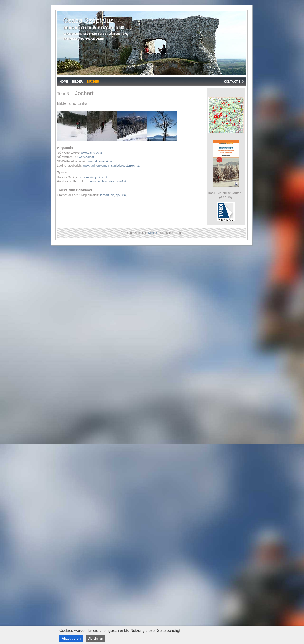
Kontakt (153, 233)
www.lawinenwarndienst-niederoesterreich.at (111, 166)
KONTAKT (231, 82)
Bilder (78, 82)
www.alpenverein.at (100, 161)
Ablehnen (96, 639)
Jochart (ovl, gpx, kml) (113, 195)
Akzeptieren (71, 639)
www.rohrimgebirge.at (93, 177)
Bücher (93, 82)
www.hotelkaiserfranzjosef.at (108, 182)
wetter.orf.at (86, 157)
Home (64, 82)
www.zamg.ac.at (92, 153)
